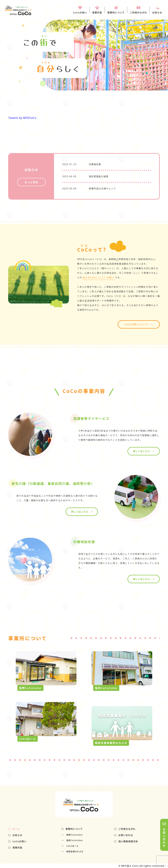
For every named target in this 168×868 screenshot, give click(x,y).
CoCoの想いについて (139, 324)
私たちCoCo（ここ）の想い (98, 277)
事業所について (72, 829)
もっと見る (31, 182)
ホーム (14, 829)
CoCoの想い (17, 841)
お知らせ (15, 835)
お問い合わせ (124, 835)
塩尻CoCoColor (74, 840)
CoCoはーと (72, 846)
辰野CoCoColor (74, 835)
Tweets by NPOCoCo (22, 118)
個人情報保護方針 (126, 841)
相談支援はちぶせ (75, 851)
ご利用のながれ (125, 829)
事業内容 (15, 848)
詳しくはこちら (144, 451)
